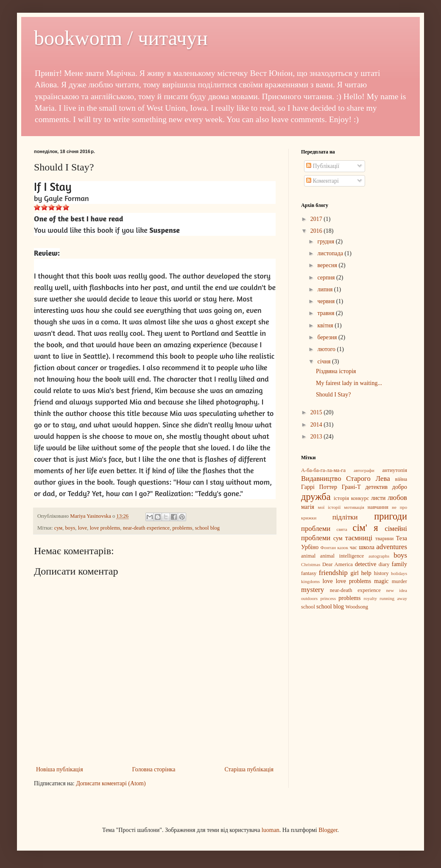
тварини (384, 539)
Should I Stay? (333, 395)
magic (381, 581)
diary (384, 564)
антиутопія (395, 470)
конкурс (360, 498)
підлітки (345, 517)
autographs (379, 556)
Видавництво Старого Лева (346, 479)
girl (354, 573)
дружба (316, 497)
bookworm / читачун (121, 38)
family (399, 564)
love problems (105, 528)
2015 (317, 412)
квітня (326, 325)
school (308, 607)
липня (325, 289)
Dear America (338, 564)
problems (183, 528)
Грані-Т (351, 487)
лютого (327, 349)
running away (393, 598)
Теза (402, 538)
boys (70, 528)
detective (366, 564)
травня (327, 313)
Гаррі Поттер (319, 487)
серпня (327, 278)
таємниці (359, 538)
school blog (207, 528)
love (83, 528)
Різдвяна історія (336, 371)
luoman (271, 830)
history (381, 573)
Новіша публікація (60, 769)
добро (400, 487)
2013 (317, 437)
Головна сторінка (154, 769)
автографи (364, 470)
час (354, 547)
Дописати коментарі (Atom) (111, 783)
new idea (396, 590)
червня (327, 301)
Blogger (328, 830)
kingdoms (310, 581)
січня (325, 361)
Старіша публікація (249, 769)
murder (399, 581)
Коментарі (322, 181)
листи (378, 498)
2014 (317, 425)
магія (308, 507)
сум (59, 528)
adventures (392, 547)
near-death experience (147, 528)
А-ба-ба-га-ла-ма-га (323, 470)
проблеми (316, 529)
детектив (377, 487)
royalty (370, 598)
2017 (317, 219)
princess (328, 598)
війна (401, 479)
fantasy (309, 573)
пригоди (391, 516)
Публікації (323, 166)
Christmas (311, 564)
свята (342, 529)
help (366, 573)
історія (341, 498)
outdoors (309, 598)
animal (308, 556)
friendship (333, 573)
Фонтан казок (334, 547)
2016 (317, 231)
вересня (328, 265)
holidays (399, 573)
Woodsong (357, 607)
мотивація (354, 507)
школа (367, 547)
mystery (313, 590)
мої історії (329, 507)
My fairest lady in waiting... (349, 383)
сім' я (365, 528)
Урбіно (310, 547)
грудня (326, 241)
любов (397, 498)
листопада (331, 253)
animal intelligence (342, 556)
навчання (378, 507)
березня (328, 337)
